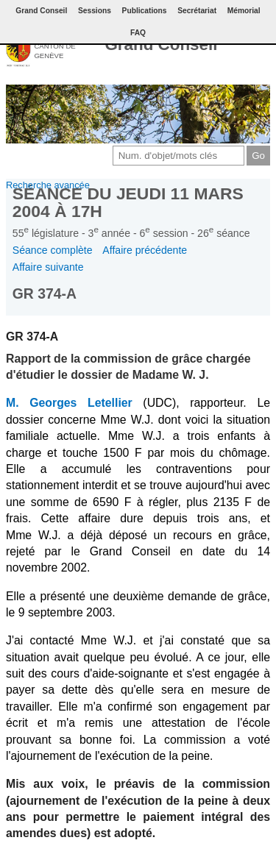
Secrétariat (197, 11)
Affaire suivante (48, 267)
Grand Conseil (161, 45)
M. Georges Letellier (69, 403)
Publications (145, 11)
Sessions (95, 11)
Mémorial (244, 11)
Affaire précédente (145, 250)
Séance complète (53, 250)
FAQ (138, 33)
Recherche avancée (48, 185)
